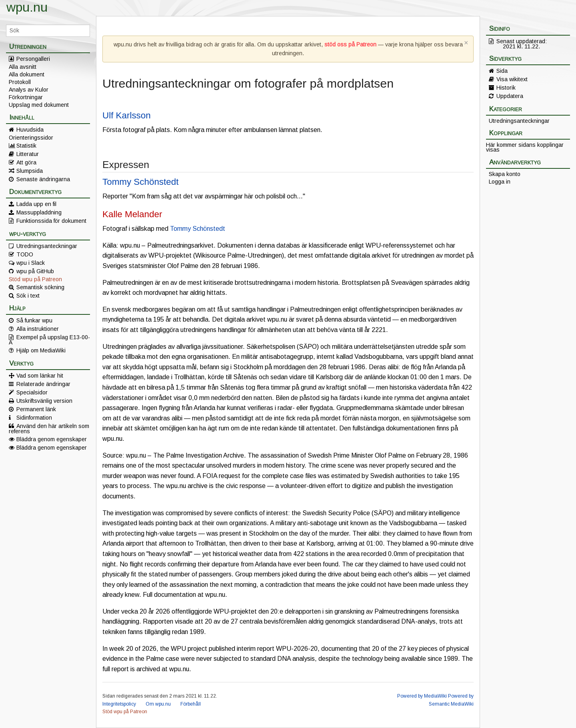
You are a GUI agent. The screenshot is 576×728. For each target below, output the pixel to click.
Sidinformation (34, 418)
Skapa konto (505, 174)
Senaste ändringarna (43, 179)
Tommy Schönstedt (140, 182)
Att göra (26, 162)
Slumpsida (30, 171)
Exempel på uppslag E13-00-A (49, 340)
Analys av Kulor (29, 90)
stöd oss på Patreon (350, 44)
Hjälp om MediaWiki (41, 350)
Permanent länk (36, 409)
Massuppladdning (39, 212)
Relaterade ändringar (43, 384)
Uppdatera (510, 96)
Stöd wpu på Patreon (35, 279)
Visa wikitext (512, 79)
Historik (506, 88)
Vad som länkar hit (40, 376)
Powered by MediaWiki (422, 696)
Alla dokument (27, 74)
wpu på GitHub (35, 271)
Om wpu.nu (158, 704)
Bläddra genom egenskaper (52, 439)
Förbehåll (191, 704)
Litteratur (28, 154)
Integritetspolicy (119, 704)
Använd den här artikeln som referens (49, 428)
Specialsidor (32, 392)
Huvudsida (30, 130)
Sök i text (28, 296)
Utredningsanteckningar (47, 246)
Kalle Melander (132, 214)
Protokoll (20, 82)
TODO (25, 254)
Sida (502, 71)
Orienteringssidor (31, 138)
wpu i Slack (31, 263)
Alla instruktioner (38, 329)
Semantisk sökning (40, 287)
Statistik (26, 146)
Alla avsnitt (23, 67)
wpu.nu (27, 7)
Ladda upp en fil (36, 204)
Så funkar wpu (34, 320)
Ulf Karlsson (127, 115)
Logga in (500, 182)
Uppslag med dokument (39, 105)
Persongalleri (33, 59)
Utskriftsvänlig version (44, 401)
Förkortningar (26, 97)
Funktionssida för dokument (51, 221)
